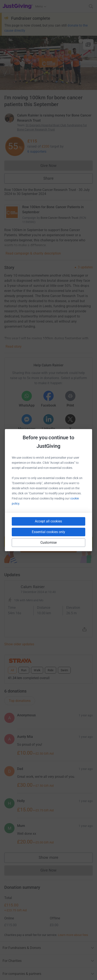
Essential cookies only (48, 532)
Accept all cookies (48, 521)
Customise (48, 543)
